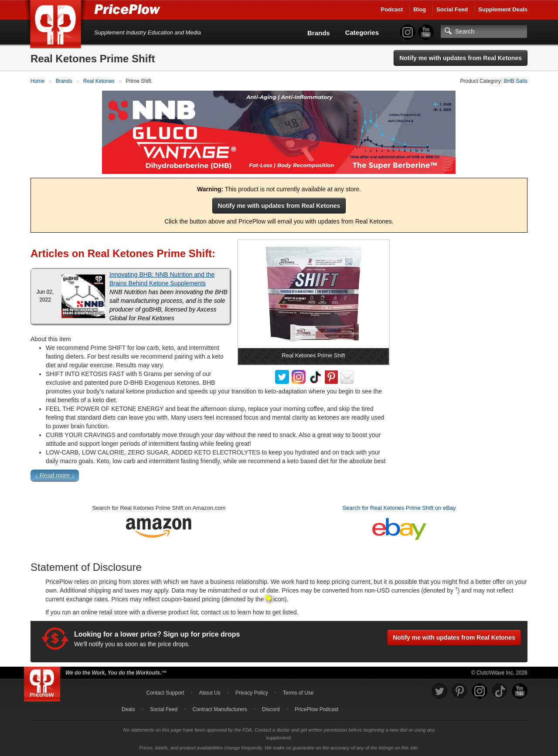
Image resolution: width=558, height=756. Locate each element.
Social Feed (452, 9)
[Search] (484, 31)
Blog (420, 9)
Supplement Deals (503, 9)
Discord (271, 709)
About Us (209, 693)
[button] (279, 477)
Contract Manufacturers (219, 709)
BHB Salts (515, 81)
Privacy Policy (252, 693)
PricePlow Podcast (316, 709)
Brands (319, 33)
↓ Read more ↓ (55, 475)
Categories (362, 32)
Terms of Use (298, 693)
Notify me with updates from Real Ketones (461, 58)
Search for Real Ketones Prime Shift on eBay (399, 507)
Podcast (392, 9)
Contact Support (165, 693)
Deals (128, 709)
